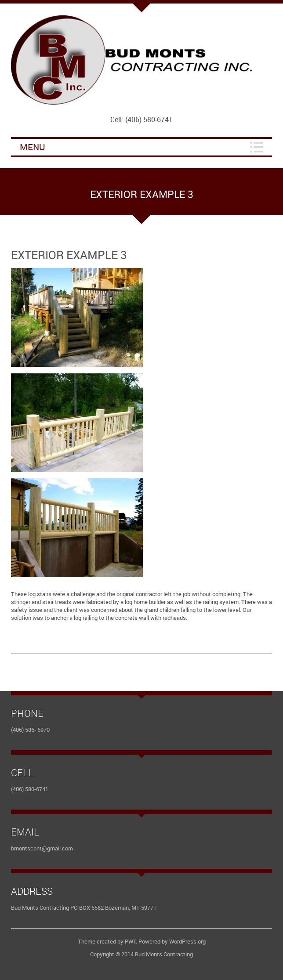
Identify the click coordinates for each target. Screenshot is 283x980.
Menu (33, 147)
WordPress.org (187, 941)
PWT (130, 941)
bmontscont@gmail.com (42, 848)
